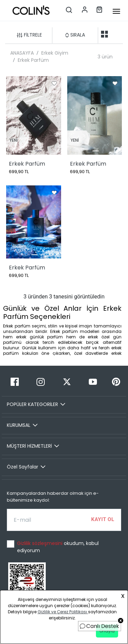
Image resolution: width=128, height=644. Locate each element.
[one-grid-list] (115, 34)
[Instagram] (41, 382)
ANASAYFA (22, 53)
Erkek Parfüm (33, 60)
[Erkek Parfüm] (34, 115)
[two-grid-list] (104, 34)
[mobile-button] (116, 11)
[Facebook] (15, 382)
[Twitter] (67, 382)
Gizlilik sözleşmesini (40, 543)
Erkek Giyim (55, 53)
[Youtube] (93, 382)
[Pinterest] (116, 382)
